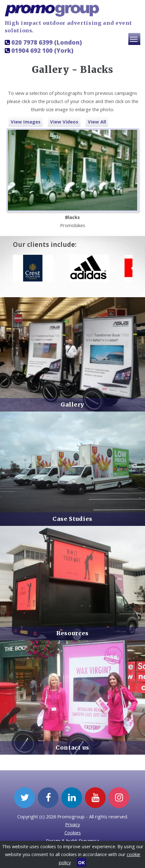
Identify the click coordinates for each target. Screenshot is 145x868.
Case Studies (72, 519)
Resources (72, 633)
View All (97, 122)
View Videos (64, 122)
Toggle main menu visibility (135, 42)
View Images (26, 122)
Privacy (72, 824)
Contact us (72, 748)
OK (81, 862)
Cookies (73, 833)
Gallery (72, 405)
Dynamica (89, 841)
